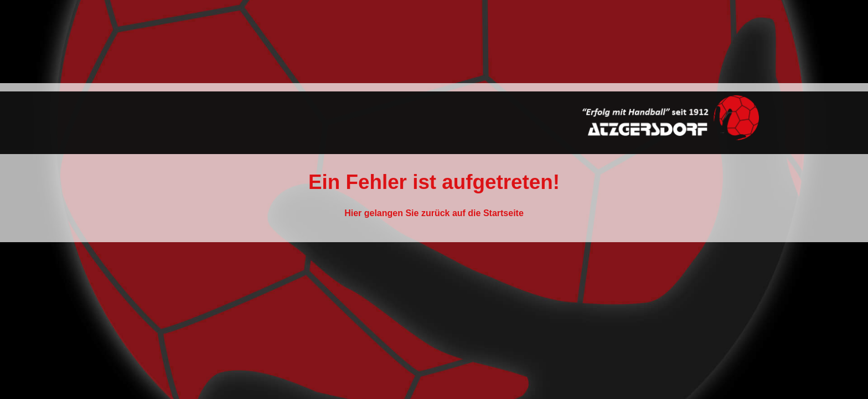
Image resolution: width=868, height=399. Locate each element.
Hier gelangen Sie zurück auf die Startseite (434, 213)
